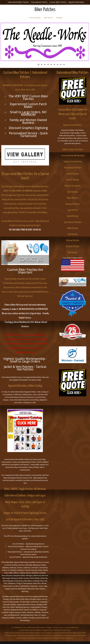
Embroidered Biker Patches (18, 2)
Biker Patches (45, 10)
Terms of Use (57, 627)
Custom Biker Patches (58, 2)
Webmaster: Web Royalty (36, 627)
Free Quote (49, 18)
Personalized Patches (39, 2)
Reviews (59, 18)
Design (49, 627)
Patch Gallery (35, 18)
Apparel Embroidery (76, 2)
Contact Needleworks (71, 627)
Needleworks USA (20, 627)
